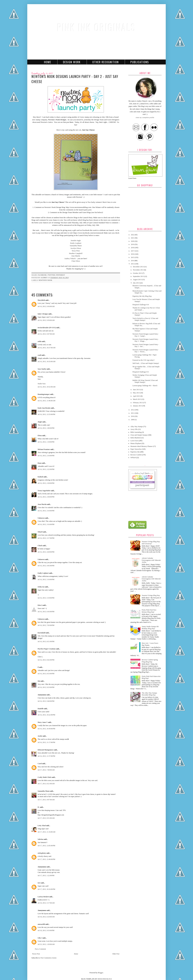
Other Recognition (105, 62)
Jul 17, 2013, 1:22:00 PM (46, 876)
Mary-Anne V (43, 722)
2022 (133, 235)
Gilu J (40, 938)
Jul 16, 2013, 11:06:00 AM (46, 401)
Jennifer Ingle (76, 240)
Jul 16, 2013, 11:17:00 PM (46, 742)
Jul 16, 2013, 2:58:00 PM (46, 497)
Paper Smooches (136, 449)
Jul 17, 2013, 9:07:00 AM (46, 800)
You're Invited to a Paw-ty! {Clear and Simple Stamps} (145, 319)
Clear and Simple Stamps (139, 435)
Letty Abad (42, 826)
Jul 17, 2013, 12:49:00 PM (46, 859)
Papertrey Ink (135, 452)
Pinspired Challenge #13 (141, 372)
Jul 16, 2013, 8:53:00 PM (46, 674)
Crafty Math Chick (45, 777)
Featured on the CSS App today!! (144, 360)
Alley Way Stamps (137, 427)
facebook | (43, 275)
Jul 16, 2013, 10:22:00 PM (46, 715)
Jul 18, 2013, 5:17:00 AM (46, 903)
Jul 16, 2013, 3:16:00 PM (46, 524)
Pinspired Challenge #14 (141, 305)
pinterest (61, 275)
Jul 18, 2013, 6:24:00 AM (46, 917)
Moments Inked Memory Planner (141, 446)
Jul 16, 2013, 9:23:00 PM (46, 687)
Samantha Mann (76, 246)
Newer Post (36, 954)
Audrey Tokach (70, 258)
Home (48, 62)
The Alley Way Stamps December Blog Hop (149, 694)
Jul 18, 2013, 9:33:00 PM (46, 930)
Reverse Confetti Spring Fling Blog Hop (150, 661)
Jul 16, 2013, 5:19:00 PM (46, 598)
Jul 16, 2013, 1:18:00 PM (46, 442)
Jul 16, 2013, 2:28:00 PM (46, 483)
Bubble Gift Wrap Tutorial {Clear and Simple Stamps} (145, 381)
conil (39, 355)
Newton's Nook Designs (57, 120)
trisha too (41, 587)
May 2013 (137, 393)
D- (39, 807)
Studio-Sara (42, 384)
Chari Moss (76, 261)
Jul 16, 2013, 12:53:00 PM (46, 414)
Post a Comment (40, 949)
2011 (133, 413)
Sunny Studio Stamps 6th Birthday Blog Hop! (150, 627)
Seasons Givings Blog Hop (151, 595)
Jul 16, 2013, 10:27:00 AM (47, 348)
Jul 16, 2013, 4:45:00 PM (46, 566)
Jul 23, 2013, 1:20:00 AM (46, 944)
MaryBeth (41, 300)
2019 (133, 244)
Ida (39, 681)
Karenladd (41, 633)
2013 (133, 264)
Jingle (40, 422)
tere (39, 883)
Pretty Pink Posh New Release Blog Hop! (149, 611)
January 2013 (138, 406)
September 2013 (139, 276)
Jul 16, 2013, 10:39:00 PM (46, 729)
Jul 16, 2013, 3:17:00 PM (46, 538)
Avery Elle (134, 429)
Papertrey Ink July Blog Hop (142, 296)
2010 (133, 416)
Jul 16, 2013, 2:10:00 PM (46, 456)
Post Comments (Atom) (48, 958)
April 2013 (137, 396)
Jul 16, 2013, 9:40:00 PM (46, 701)
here (72, 122)
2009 (133, 420)
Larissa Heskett (43, 897)
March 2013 (137, 399)
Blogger (101, 973)
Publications (140, 62)
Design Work (72, 62)
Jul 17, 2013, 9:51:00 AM (46, 818)
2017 (133, 251)
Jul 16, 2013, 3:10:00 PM (46, 511)
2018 (133, 248)
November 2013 (139, 270)
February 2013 (138, 403)
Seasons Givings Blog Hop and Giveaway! (151, 543)
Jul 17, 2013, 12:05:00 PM (46, 846)
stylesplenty (42, 853)
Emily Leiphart (76, 243)
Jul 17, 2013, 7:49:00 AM (46, 770)
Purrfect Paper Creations (47, 649)
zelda (40, 341)
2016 (133, 254)
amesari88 (41, 924)
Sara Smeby (42, 369)
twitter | (52, 275)
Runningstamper (44, 394)
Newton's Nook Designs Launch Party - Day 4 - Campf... (146, 335)
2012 (133, 410)
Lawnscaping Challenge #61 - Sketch (145, 386)
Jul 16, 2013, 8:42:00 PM (46, 660)
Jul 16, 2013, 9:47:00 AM (46, 334)
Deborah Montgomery (46, 750)
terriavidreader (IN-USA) (47, 328)
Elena (40, 436)
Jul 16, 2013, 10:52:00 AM (47, 387)
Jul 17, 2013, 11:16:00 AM (46, 832)
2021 (133, 238)
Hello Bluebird (135, 438)
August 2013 (137, 280)
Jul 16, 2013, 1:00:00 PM (46, 428)
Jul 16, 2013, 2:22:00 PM (46, 469)
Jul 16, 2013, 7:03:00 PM (46, 625)
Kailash (40, 477)
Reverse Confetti (136, 455)
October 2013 (138, 273)
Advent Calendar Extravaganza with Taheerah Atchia (151, 560)
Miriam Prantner (44, 449)
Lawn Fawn (134, 441)
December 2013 (138, 267)
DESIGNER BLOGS (105, 979)
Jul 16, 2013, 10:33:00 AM (47, 361)
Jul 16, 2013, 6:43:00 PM (46, 612)
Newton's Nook (45, 280)
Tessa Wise (76, 251)
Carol (40, 764)
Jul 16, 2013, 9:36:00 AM (46, 306)
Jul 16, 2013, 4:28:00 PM (46, 552)
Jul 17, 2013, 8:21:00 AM (46, 784)
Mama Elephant (136, 443)
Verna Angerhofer (44, 491)
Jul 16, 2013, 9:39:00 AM (46, 320)
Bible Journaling (136, 432)
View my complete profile (145, 118)
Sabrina (40, 839)
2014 (133, 261)
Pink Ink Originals (96, 27)
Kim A (40, 605)
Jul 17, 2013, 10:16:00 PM (46, 889)
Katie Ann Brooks (44, 408)
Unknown (41, 518)
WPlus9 (133, 458)
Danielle (41, 709)
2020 (133, 241)
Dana (40, 463)
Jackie (40, 736)
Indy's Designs (43, 314)
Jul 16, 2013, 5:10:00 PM (46, 579)
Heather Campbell (76, 253)
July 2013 (136, 283)
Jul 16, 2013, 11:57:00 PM (46, 756)
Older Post (116, 954)
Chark (40, 546)
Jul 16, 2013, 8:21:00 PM (46, 641)
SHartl (40, 532)
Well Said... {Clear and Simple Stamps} (146, 363)
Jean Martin (76, 256)
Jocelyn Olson (76, 248)
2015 (133, 257)
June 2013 (137, 390)
